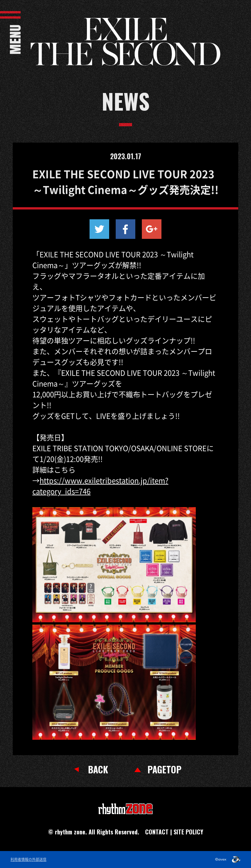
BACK (98, 769)
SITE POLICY (188, 832)
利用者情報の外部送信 (28, 860)
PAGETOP (164, 769)
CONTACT (157, 832)
